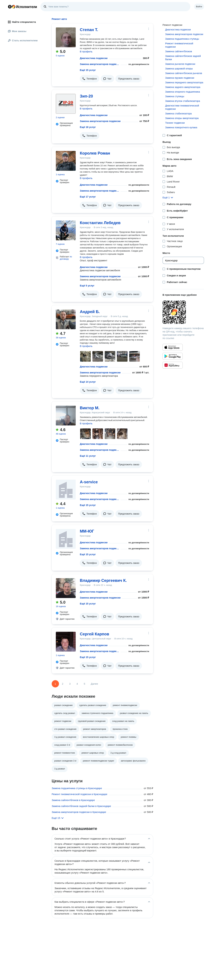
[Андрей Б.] (66, 319)
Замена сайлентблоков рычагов (184, 73)
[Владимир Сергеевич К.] (66, 588)
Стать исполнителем (23, 40)
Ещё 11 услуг (88, 456)
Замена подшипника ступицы (182, 39)
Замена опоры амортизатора (182, 118)
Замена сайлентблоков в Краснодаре (73, 800)
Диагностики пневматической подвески (182, 107)
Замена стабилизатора (178, 113)
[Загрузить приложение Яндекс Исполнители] (183, 312)
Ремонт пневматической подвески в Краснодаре (79, 794)
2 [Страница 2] (63, 684)
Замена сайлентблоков (179, 51)
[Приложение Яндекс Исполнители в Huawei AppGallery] (173, 365)
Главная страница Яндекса (10, 7)
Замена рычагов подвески (180, 64)
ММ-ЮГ (87, 531)
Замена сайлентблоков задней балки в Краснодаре (81, 806)
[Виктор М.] (66, 416)
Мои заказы (17, 31)
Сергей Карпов (94, 634)
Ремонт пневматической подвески (179, 45)
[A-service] (66, 490)
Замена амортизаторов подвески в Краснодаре (79, 812)
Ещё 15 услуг (88, 70)
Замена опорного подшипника (183, 92)
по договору (66, 258)
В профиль (86, 51)
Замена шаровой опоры (179, 69)
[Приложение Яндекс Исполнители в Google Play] (173, 356)
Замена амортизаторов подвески (100, 64)
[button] (90, 79)
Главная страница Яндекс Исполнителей (23, 7)
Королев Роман (95, 153)
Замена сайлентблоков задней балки (183, 58)
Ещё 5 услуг (87, 286)
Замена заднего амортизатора (183, 87)
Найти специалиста (22, 22)
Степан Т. (89, 30)
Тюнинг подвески (175, 123)
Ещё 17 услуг (88, 197)
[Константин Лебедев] (66, 230)
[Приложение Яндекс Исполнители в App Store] (173, 347)
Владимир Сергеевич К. (103, 580)
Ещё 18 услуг (88, 127)
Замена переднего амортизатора (184, 82)
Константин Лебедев (100, 223)
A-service (89, 482)
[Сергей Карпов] (66, 642)
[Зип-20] (66, 104)
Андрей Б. (90, 312)
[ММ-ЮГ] (66, 539)
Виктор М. (90, 408)
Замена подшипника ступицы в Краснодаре (77, 788)
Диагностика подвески (94, 58)
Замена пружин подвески (180, 78)
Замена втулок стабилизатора (183, 101)
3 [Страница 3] (70, 684)
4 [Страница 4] (77, 684)
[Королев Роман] (66, 161)
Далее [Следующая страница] (94, 684)
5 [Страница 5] (84, 684)
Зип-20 (86, 96)
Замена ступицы (175, 96)
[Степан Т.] (66, 37)
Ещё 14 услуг (88, 382)
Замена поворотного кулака (181, 127)
